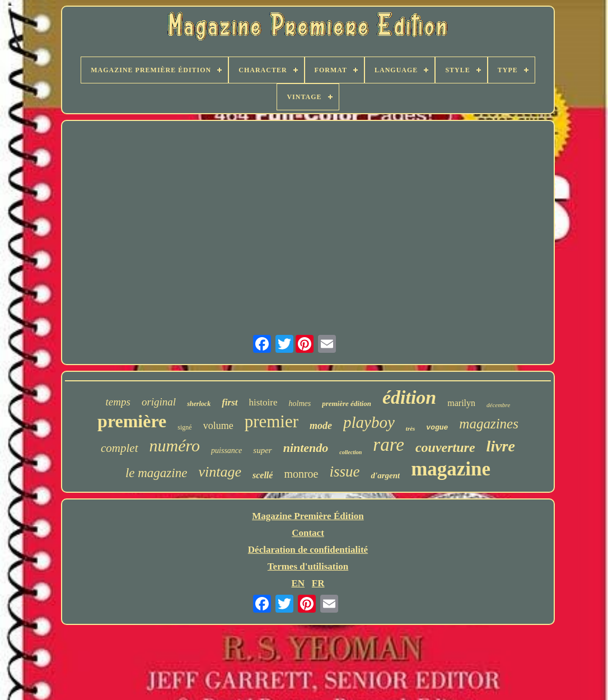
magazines (489, 424)
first (230, 402)
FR (318, 583)
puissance (226, 451)
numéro (175, 445)
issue (344, 472)
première (132, 421)
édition (409, 397)
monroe (301, 474)
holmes (300, 403)
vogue (437, 428)
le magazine (156, 473)
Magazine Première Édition (308, 516)
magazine (451, 469)
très (411, 428)
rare (389, 445)
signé (184, 427)
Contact (308, 533)
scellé (263, 475)
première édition (347, 403)
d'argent (385, 475)
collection (350, 452)
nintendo (306, 448)
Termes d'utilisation (308, 566)
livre (501, 446)
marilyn (461, 403)
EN (298, 583)
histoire (263, 402)
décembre (498, 405)
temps (118, 402)
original (159, 402)
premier (272, 421)
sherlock (199, 404)
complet (119, 448)
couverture (445, 447)
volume (218, 426)
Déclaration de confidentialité (308, 550)
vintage (220, 472)
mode (321, 426)
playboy (369, 422)
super (262, 450)
